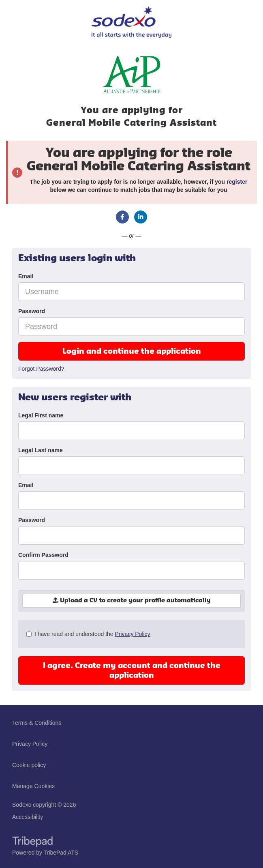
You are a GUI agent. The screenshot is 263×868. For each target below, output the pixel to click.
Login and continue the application (132, 351)
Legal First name (41, 415)
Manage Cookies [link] (33, 786)
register (237, 182)
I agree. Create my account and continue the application (132, 670)
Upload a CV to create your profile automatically (132, 601)
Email (26, 276)
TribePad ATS (61, 853)
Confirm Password (43, 555)
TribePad (32, 842)
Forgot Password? (41, 369)
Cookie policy (29, 765)
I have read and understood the (88, 634)
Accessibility (28, 817)
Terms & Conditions (37, 723)
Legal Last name (41, 450)
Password (32, 311)
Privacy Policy (132, 634)
